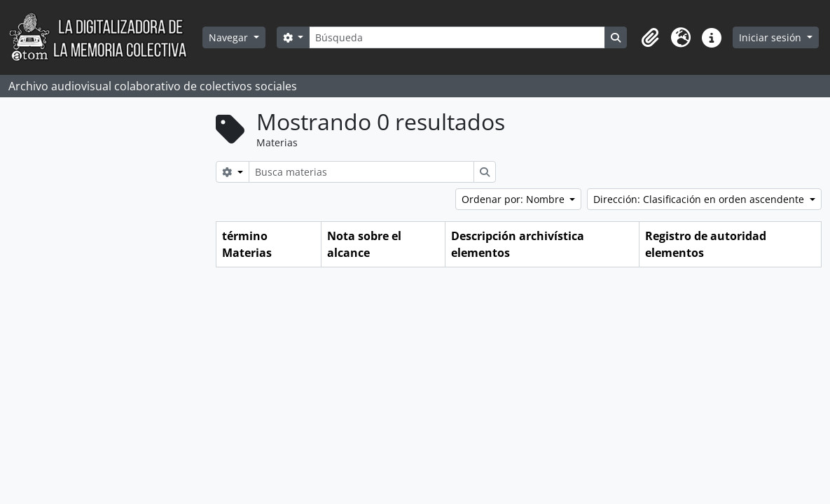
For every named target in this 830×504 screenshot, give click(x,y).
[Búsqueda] (457, 37)
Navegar (230, 37)
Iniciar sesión (772, 37)
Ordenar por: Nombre (514, 199)
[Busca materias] (361, 172)
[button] (650, 38)
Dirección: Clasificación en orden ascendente (700, 199)
